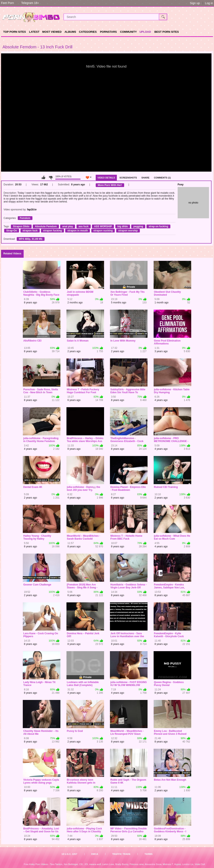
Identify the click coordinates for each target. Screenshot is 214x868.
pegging (138, 226)
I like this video (43, 177)
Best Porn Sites (167, 32)
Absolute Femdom (46, 226)
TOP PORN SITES (15, 32)
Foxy (181, 185)
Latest (34, 32)
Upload (145, 32)
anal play (68, 226)
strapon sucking (103, 231)
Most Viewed (52, 32)
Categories (88, 32)
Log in (209, 3)
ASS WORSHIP (103, 226)
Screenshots (128, 178)
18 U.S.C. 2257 (69, 854)
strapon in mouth (78, 231)
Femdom (25, 218)
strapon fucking (52, 231)
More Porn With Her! (110, 185)
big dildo (123, 226)
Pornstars (108, 32)
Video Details (106, 178)
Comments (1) (162, 178)
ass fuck (84, 226)
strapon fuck (30, 231)
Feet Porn (7, 3)
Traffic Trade (121, 854)
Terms (148, 854)
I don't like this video (51, 177)
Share (146, 178)
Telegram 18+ (30, 3)
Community (128, 32)
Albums (70, 32)
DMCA (95, 854)
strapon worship (128, 231)
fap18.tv (32, 210)
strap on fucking (158, 226)
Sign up (195, 3)
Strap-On (12, 231)
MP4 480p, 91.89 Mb (31, 239)
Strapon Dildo (21, 226)
